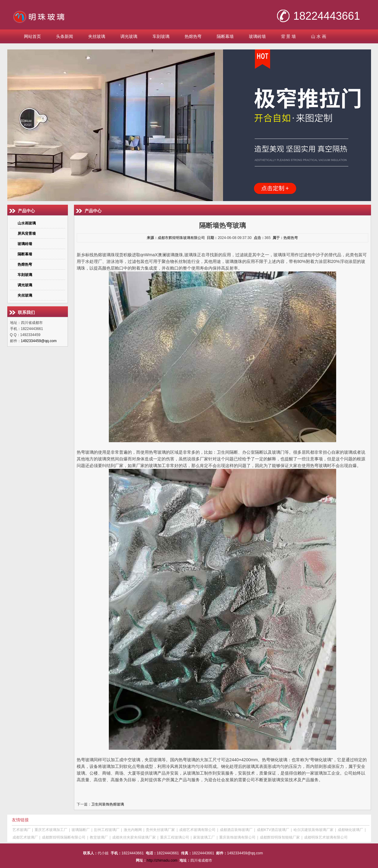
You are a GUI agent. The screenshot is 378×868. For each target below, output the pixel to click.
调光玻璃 (129, 36)
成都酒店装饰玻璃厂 (236, 830)
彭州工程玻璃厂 (107, 830)
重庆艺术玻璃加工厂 (51, 830)
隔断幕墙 (225, 36)
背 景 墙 (289, 36)
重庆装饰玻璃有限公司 (237, 837)
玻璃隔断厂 (81, 830)
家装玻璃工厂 (204, 837)
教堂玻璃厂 (99, 837)
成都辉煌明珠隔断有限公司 (64, 837)
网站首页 (32, 36)
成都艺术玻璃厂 (25, 837)
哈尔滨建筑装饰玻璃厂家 (313, 830)
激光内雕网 (133, 830)
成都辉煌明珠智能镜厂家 (280, 837)
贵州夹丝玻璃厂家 (160, 830)
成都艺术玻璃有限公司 (197, 830)
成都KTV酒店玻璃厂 (273, 830)
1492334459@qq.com (39, 341)
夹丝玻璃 (97, 36)
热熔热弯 (193, 36)
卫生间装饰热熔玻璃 (108, 804)
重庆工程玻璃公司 (175, 837)
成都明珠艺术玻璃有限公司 (326, 837)
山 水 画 (319, 36)
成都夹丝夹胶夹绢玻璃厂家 (134, 837)
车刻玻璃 (161, 36)
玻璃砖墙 (257, 36)
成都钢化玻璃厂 (350, 830)
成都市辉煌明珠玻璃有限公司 (181, 238)
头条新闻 (65, 36)
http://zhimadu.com (162, 860)
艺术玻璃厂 (22, 830)
